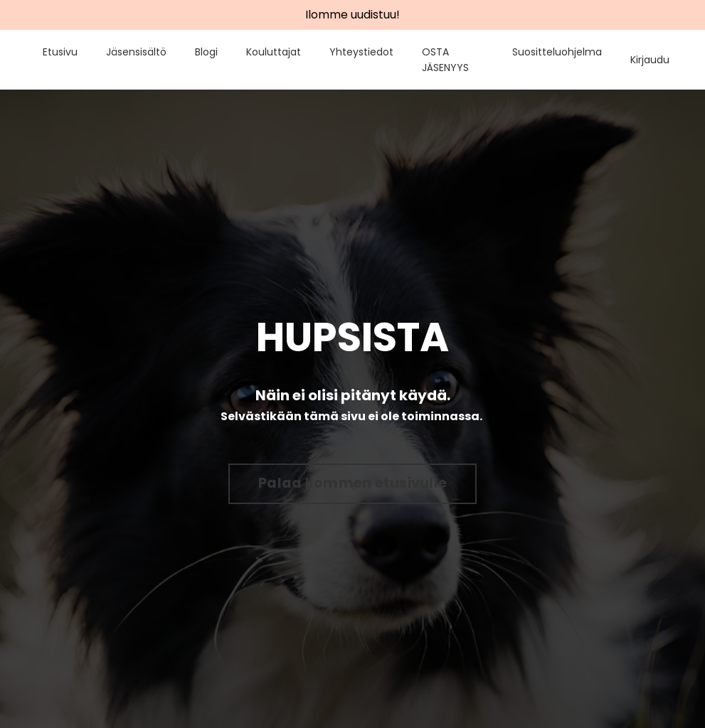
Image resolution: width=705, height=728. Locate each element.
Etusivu (60, 52)
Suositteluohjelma (557, 52)
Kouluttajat (274, 52)
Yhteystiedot (361, 52)
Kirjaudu (650, 60)
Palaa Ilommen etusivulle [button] (352, 483)
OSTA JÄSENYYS (445, 60)
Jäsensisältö (136, 52)
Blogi (206, 52)
